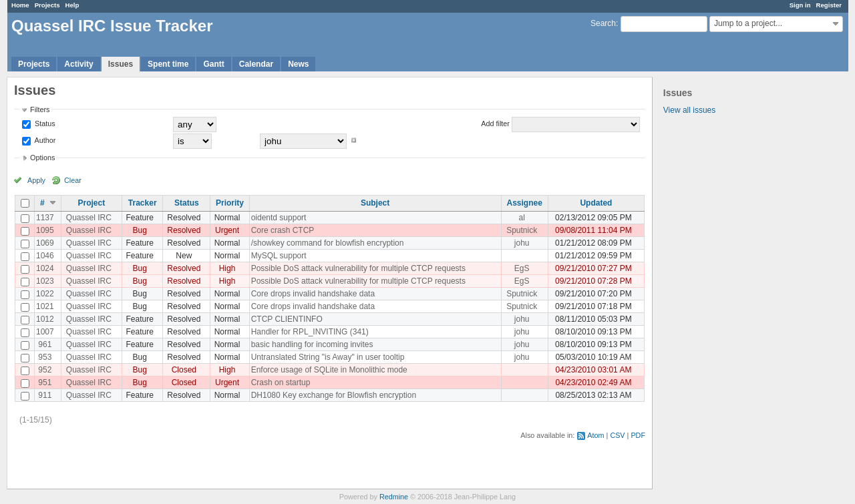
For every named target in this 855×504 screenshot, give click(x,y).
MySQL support (279, 256)
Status (44, 123)
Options (42, 158)
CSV (617, 435)
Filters (40, 109)
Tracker (143, 203)
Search (603, 23)
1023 (45, 281)
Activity (78, 64)
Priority (230, 203)
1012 (45, 319)
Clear (73, 180)
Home (20, 5)
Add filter (495, 123)
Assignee (525, 203)
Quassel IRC (89, 218)
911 (45, 395)
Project (92, 203)
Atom (595, 435)
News (298, 64)
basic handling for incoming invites (312, 344)
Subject (375, 203)
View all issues (689, 110)
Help (72, 5)
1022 (45, 294)
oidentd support (279, 218)
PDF (638, 435)
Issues (121, 64)
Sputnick (522, 230)
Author (44, 140)
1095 (45, 230)
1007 (45, 332)
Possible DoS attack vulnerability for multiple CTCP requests (358, 268)
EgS (522, 268)
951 (45, 383)
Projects (47, 5)
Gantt (213, 64)
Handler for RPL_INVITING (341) (310, 332)
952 (45, 370)
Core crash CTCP (283, 230)
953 (45, 357)
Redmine (394, 497)
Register (829, 5)
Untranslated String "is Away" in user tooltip (328, 357)
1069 (45, 243)
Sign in (800, 5)
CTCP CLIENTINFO (287, 319)
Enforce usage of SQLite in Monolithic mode (329, 370)
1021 (45, 306)
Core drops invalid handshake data (313, 294)
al (522, 218)
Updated (596, 203)
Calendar (256, 64)
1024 (45, 268)
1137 (45, 218)
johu (522, 243)
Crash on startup (281, 383)
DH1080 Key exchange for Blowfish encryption (334, 395)
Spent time (168, 64)
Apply (36, 180)
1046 (45, 256)
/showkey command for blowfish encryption (328, 243)
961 (45, 344)
